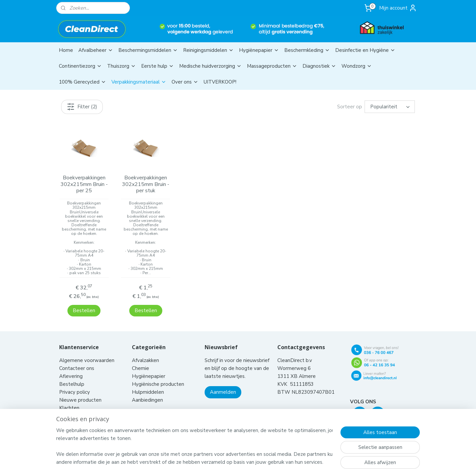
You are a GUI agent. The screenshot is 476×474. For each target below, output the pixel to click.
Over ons (185, 82)
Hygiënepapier (259, 50)
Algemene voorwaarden (87, 352)
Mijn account (398, 8)
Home (66, 50)
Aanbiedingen (147, 391)
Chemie (140, 360)
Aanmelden (223, 383)
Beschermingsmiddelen (148, 50)
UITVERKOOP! (220, 82)
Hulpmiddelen (149, 383)
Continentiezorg (80, 66)
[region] (194, 446)
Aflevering (71, 368)
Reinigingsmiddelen (208, 50)
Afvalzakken (145, 352)
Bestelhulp (72, 376)
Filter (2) (82, 107)
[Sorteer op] (390, 107)
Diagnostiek (319, 66)
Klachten (69, 399)
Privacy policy (75, 383)
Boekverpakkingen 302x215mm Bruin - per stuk (146, 184)
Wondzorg (357, 66)
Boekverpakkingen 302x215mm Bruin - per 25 (84, 184)
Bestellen (84, 302)
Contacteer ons (77, 360)
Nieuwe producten (80, 391)
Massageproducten (272, 66)
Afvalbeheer (96, 50)
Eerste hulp (158, 66)
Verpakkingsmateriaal (139, 82)
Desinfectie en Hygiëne (365, 50)
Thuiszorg (121, 66)
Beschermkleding (307, 50)
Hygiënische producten (159, 376)
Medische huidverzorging (210, 66)
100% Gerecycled (82, 82)
